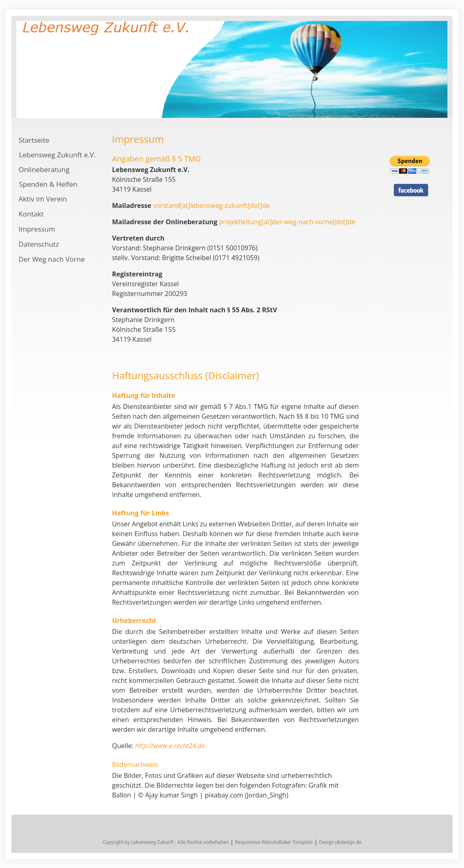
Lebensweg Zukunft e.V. (57, 155)
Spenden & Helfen (48, 184)
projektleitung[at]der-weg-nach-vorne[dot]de (287, 222)
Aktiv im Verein (42, 199)
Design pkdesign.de (340, 842)
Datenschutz (39, 244)
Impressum (37, 229)
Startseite (34, 140)
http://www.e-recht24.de (170, 746)
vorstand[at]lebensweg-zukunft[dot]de (211, 205)
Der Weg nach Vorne (51, 259)
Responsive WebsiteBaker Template (274, 842)
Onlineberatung (44, 169)
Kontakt (31, 214)
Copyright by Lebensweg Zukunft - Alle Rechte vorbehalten (165, 842)
